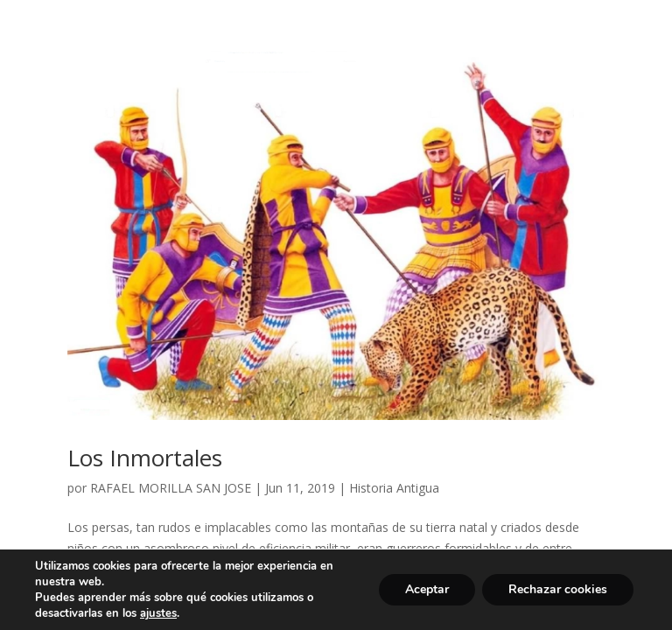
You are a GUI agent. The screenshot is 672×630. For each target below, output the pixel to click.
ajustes (158, 613)
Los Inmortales (145, 458)
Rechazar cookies (558, 589)
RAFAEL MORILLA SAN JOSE (171, 488)
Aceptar (427, 589)
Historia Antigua (394, 488)
